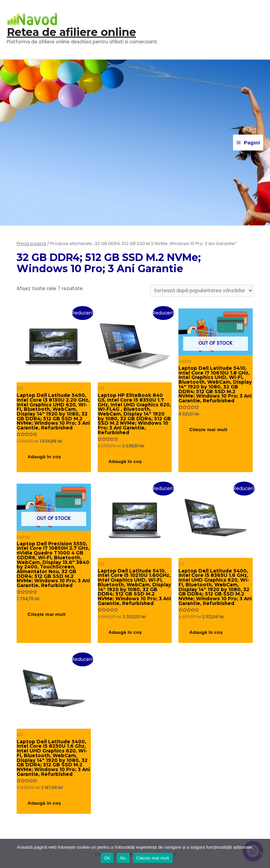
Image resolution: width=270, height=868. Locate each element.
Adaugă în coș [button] (44, 457)
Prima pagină (31, 244)
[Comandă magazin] (202, 291)
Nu (123, 858)
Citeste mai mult (153, 858)
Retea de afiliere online (71, 32)
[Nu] (262, 853)
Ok (107, 858)
